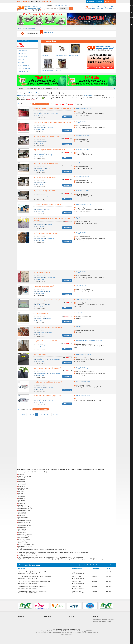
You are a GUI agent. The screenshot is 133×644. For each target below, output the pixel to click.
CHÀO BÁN (47, 617)
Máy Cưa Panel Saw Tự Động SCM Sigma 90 (47, 136)
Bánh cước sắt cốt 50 (74, 56)
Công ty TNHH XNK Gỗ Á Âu (83, 108)
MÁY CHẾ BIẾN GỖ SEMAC (82, 382)
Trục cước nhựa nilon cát (48, 70)
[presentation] (67, 81)
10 (53, 414)
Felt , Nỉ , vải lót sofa (40, 355)
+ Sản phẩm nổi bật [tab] (30, 33)
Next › (58, 414)
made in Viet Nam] (56, 360)
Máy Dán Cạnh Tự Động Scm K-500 (44, 177)
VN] (49, 291)
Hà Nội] (40, 321)
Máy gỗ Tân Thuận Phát (81, 136)
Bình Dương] (41, 116)
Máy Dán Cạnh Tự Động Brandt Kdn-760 (46, 163)
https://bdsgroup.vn (64, 637)
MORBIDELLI (42, 155)
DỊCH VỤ (96, 617)
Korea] (51, 305)
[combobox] (68, 8)
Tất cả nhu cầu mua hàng (30, 565)
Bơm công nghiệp (22, 56)
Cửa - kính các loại (23, 71)
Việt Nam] (50, 225)
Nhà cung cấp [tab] (59, 6)
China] (50, 332)
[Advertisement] (66, 258)
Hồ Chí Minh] (41, 143)
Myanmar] (53, 346)
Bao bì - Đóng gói (22, 50)
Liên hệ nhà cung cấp (41, 104)
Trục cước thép (45, 56)
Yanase (41, 291)
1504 (24, 89)
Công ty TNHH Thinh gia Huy (83, 354)
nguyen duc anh (77, 572)
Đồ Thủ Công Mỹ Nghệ (41, 313)
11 (45, 89)
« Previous (23, 414)
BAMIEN (21, 617)
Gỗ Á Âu (41, 114)
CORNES (42, 332)
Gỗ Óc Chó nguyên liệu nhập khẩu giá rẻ (46, 233)
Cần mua (93, 8)
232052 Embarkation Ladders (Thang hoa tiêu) (48, 327)
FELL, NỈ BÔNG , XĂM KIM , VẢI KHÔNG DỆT (48, 368)
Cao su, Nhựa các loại (24, 65)
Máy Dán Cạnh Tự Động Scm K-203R (45, 191)
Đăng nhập (91, 1)
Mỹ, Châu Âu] (52, 278)
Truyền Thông (79, 313)
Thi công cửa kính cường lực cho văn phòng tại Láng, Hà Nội (34, 577)
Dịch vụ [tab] (67, 6)
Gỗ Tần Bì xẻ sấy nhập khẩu (42, 272)
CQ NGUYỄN (42, 346)
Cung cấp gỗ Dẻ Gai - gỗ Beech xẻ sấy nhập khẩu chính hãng (52, 122)
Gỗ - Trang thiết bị (30, 28)
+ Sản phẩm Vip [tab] (49, 32)
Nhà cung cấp (105, 8)
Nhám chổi (58, 70)
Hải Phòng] (41, 334)
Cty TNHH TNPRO (80, 286)
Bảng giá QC (131, 18)
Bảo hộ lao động (22, 53)
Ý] (47, 141)
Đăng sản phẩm (110, 1)
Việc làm (87, 8)
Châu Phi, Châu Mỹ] (53, 114)
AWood (41, 225)
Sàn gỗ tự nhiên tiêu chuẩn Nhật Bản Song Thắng (88, 340)
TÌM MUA (71, 617)
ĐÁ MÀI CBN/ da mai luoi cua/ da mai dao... (61, 56)
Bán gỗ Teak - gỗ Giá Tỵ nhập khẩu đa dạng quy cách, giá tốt (52, 109)
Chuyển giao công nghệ (24, 68)
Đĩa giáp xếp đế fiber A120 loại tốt (44, 286)
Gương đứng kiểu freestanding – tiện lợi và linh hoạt (32, 586)
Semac (41, 387)
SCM (41, 141)
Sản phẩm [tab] (50, 6)
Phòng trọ (56, 637)
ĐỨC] (50, 169)
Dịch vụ (98, 8)
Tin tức (132, 6)
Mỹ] (49, 210)
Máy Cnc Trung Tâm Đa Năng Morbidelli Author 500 (49, 150)
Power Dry (42, 305)
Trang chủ (21, 28)
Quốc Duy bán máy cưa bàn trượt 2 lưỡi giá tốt (48, 382)
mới (40, 319)
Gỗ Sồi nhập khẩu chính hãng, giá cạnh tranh (47, 205)
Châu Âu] (51, 128)
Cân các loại (21, 62)
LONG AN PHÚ (43, 360)
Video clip (112, 8)
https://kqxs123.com (75, 637)
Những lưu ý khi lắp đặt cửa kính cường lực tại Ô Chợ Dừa (34, 572)
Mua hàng (67, 117)
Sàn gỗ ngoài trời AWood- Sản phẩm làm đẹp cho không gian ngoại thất (52, 219)
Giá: (63, 139)
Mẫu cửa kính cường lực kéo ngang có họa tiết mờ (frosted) (34, 582)
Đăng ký (99, 1)
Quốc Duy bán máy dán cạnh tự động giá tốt (47, 396)
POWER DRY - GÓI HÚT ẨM (83, 299)
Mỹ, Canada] (51, 238)
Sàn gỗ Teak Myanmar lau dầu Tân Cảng (46, 341)
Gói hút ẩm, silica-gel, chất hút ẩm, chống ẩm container (50, 300)
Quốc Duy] (50, 387)
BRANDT (41, 169)
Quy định (132, 12)
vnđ (71, 139)
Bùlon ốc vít (21, 59)
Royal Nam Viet (79, 218)
